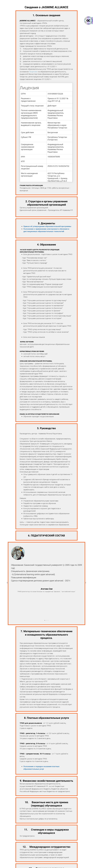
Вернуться (46, 862)
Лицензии (33, 72)
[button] (45, 595)
